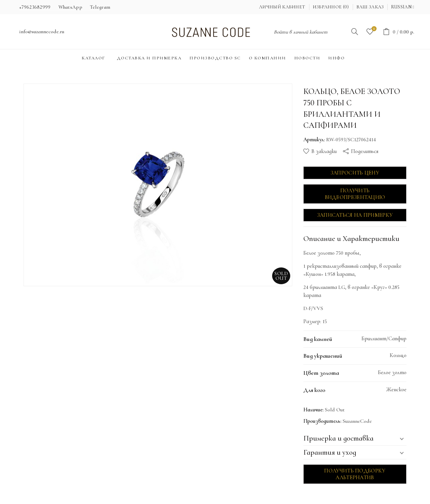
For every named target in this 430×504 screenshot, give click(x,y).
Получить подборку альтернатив (355, 474)
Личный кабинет (282, 7)
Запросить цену (355, 173)
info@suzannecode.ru (42, 32)
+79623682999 (35, 7)
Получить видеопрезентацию (355, 194)
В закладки (324, 151)
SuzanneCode (357, 421)
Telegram (100, 7)
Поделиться (365, 151)
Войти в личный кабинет (301, 32)
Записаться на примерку (355, 215)
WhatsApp (70, 7)
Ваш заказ (370, 7)
